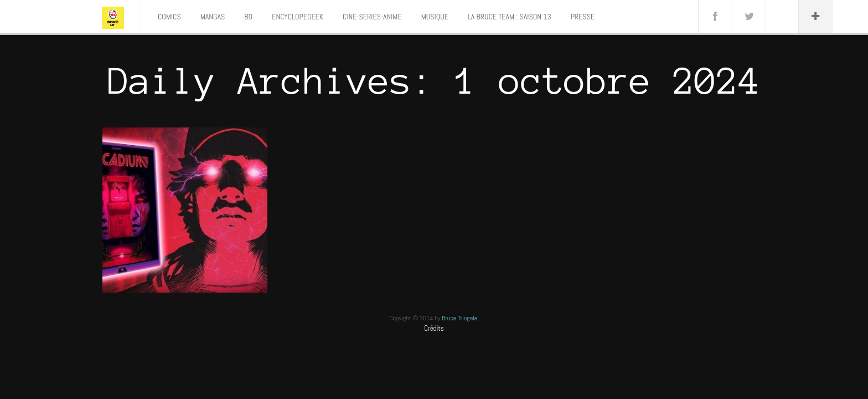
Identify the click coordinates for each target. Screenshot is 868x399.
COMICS (169, 17)
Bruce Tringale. (460, 318)
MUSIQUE (435, 17)
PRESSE (583, 17)
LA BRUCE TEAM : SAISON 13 (510, 17)
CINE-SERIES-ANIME (372, 17)
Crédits (434, 328)
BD (248, 17)
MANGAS (213, 17)
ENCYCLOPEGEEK (298, 17)
